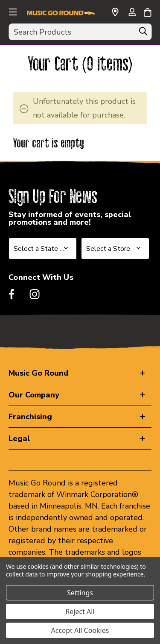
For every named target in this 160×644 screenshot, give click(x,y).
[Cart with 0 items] (147, 11)
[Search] (143, 33)
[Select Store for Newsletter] (115, 248)
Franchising (30, 417)
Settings (80, 593)
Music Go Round (38, 373)
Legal (19, 438)
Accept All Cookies (80, 630)
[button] (12, 11)
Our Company (34, 395)
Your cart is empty (49, 144)
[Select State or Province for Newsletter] (43, 248)
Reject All (80, 612)
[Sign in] (132, 13)
